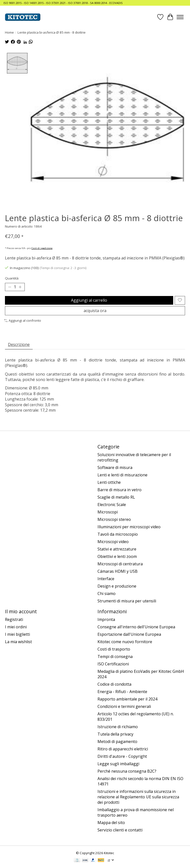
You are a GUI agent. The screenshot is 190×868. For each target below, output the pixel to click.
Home (9, 32)
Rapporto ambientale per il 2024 (127, 699)
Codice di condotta (114, 684)
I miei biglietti (17, 634)
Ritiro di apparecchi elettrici (123, 749)
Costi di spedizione (42, 248)
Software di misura (115, 467)
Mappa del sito (111, 823)
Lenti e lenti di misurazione (122, 475)
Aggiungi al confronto (23, 320)
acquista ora (95, 311)
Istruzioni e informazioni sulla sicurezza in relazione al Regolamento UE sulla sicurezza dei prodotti (138, 797)
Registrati (14, 619)
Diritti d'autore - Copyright (122, 756)
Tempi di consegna (115, 656)
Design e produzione (117, 586)
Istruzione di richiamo (118, 727)
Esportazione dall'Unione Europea (129, 634)
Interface (106, 579)
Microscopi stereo (114, 519)
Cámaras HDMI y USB (118, 571)
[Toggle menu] (180, 17)
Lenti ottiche (109, 482)
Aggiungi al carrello (89, 300)
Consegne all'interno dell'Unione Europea (136, 627)
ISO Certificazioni (113, 664)
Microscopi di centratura (120, 564)
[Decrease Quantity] (10, 287)
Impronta (106, 619)
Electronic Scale (112, 505)
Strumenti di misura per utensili (127, 601)
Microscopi (108, 512)
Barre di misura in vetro (119, 490)
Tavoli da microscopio (118, 534)
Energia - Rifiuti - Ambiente (122, 692)
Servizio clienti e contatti (120, 830)
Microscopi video (113, 542)
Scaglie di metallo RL (116, 497)
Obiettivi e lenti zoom (117, 556)
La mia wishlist (18, 642)
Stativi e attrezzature (117, 549)
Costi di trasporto (114, 649)
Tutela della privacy (115, 734)
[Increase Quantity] (20, 287)
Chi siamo (107, 593)
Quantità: (12, 278)
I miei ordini (16, 627)
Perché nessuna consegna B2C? (127, 771)
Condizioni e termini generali (124, 706)
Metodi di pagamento (117, 741)
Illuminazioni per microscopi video (129, 527)
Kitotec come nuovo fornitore (125, 642)
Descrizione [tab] (19, 344)
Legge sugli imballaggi (118, 764)
